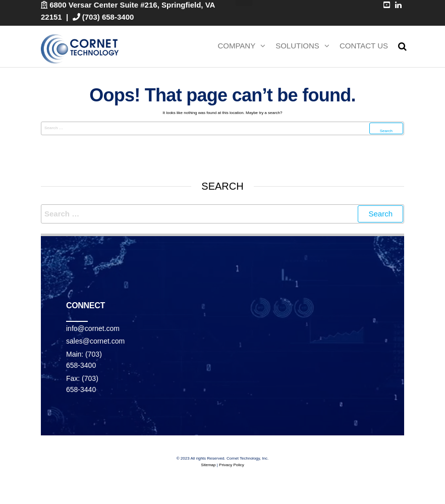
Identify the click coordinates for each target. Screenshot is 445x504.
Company (236, 46)
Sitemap (208, 465)
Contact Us (364, 46)
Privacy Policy (232, 465)
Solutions (297, 46)
